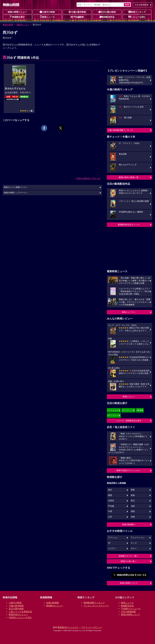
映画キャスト (23, 25)
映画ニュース (47, 17)
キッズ (134, 543)
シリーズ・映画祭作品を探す (129, 421)
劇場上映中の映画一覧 (129, 177)
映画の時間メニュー (17, 12)
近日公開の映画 (107, 12)
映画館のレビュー (55, 606)
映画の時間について (129, 583)
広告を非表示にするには (88, 178)
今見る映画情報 (128, 612)
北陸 (133, 506)
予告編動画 (77, 17)
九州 (110, 517)
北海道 (111, 501)
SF (109, 543)
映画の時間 (8, 25)
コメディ (112, 548)
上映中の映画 (47, 12)
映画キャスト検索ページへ (16, 187)
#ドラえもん (113, 410)
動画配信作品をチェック (129, 225)
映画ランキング (137, 12)
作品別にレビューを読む (20, 618)
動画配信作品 (107, 17)
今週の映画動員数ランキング (120, 130)
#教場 (139, 410)
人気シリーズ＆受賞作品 (20, 612)
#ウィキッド (127, 410)
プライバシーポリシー (92, 627)
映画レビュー (129, 397)
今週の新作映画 (77, 12)
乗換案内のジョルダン (68, 627)
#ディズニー (113, 415)
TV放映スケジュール (131, 609)
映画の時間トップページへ (16, 193)
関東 (133, 490)
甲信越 (111, 506)
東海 (133, 495)
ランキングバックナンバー (96, 606)
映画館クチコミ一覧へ (129, 556)
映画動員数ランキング (94, 603)
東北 (133, 501)
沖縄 (133, 517)
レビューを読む (137, 17)
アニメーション (138, 538)
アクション (113, 538)
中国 (110, 511)
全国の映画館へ (129, 524)
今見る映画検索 (142, 5)
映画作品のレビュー (18, 614)
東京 (110, 490)
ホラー (134, 548)
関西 (110, 495)
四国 (133, 511)
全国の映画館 (53, 603)
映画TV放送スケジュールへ (129, 470)
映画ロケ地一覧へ (129, 561)
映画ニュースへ (129, 312)
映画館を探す (17, 17)
